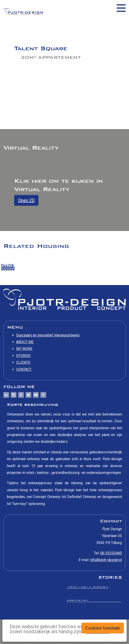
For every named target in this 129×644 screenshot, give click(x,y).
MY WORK (24, 349)
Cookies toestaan (103, 628)
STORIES (23, 356)
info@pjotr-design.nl (106, 560)
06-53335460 (111, 553)
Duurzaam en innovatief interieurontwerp (48, 335)
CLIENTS (23, 362)
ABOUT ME (25, 342)
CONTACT (24, 369)
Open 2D (26, 200)
